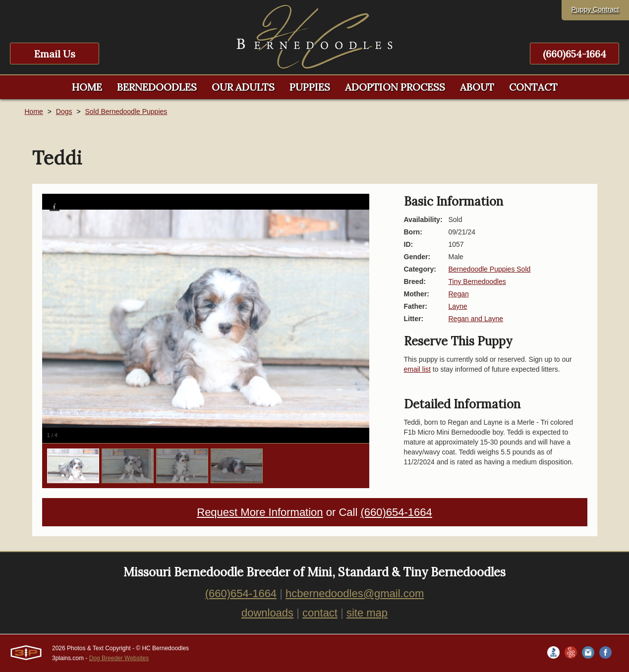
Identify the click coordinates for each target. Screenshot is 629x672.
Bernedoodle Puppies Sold (490, 269)
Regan (459, 294)
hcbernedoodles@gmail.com (355, 593)
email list (417, 369)
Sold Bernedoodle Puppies (126, 112)
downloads (267, 613)
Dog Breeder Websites (119, 658)
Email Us (55, 54)
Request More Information (260, 512)
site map (367, 613)
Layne (458, 306)
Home (34, 112)
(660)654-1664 (574, 54)
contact (320, 613)
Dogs (64, 112)
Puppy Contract (596, 9)
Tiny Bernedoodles (477, 281)
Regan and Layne (476, 319)
